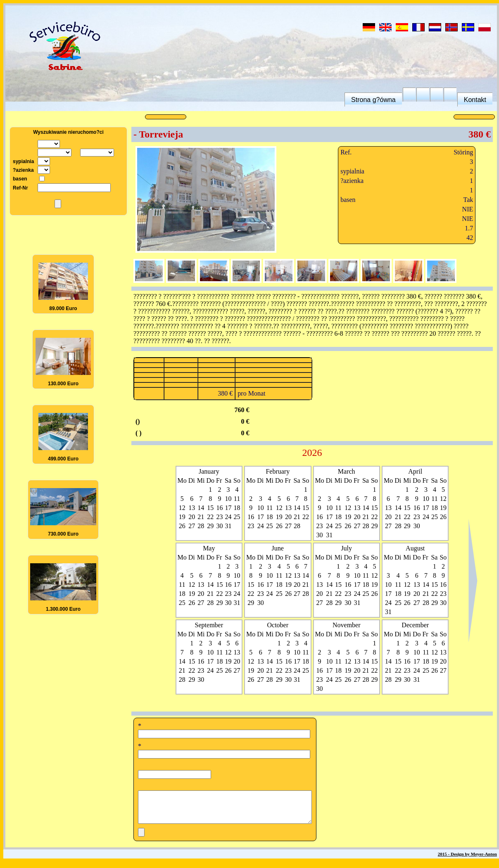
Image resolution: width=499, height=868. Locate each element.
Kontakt (475, 100)
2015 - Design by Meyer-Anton (467, 860)
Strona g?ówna (373, 100)
